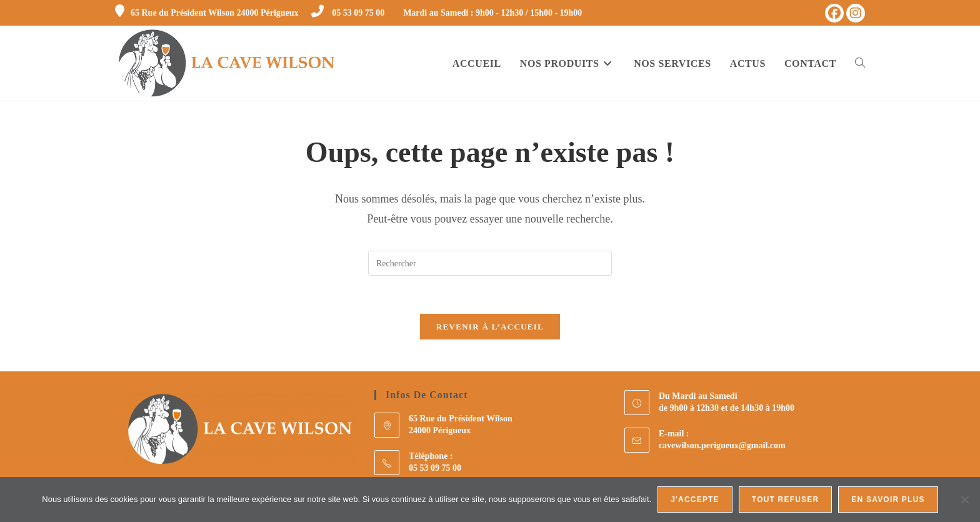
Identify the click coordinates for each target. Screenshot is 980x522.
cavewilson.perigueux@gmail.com (722, 445)
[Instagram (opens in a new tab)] (856, 13)
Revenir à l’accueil (490, 327)
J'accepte (695, 499)
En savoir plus (888, 499)
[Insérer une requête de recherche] (490, 263)
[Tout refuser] (964, 499)
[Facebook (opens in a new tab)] (834, 13)
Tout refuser (786, 499)
